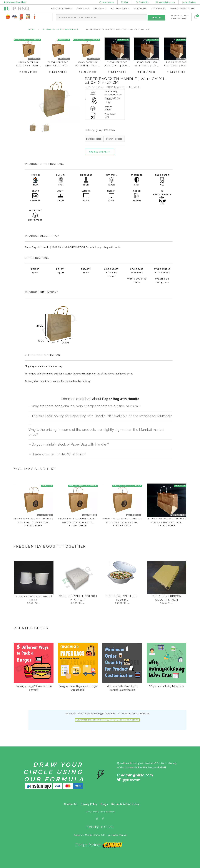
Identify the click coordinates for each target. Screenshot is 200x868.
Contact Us (142, 2)
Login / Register (189, 2)
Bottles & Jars (120, 9)
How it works (107, 2)
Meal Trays (140, 9)
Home (32, 30)
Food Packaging (61, 9)
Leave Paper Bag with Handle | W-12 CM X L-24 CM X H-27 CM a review (107, 720)
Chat (125, 2)
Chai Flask (83, 9)
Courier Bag (159, 9)
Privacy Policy (89, 804)
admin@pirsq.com (165, 2)
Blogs (104, 804)
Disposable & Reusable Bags (61, 30)
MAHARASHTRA (178, 17)
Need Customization (182, 9)
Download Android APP (15, 2)
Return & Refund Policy (125, 804)
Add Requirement (99, 152)
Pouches (99, 9)
